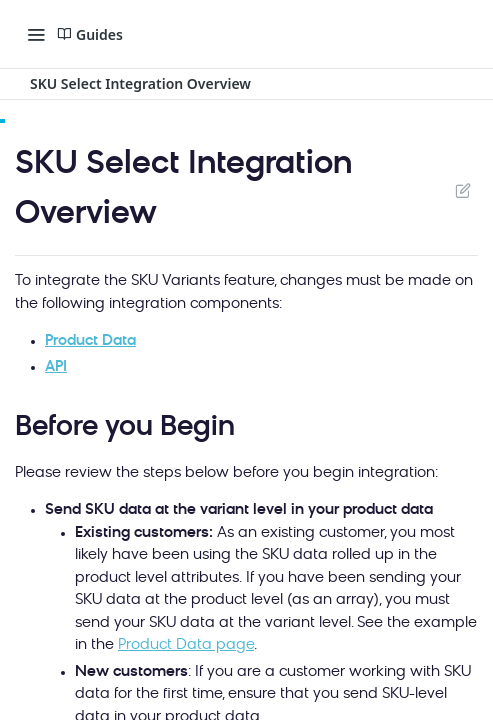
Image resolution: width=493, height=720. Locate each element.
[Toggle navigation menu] (36, 34)
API (56, 367)
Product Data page (186, 645)
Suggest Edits (462, 190)
